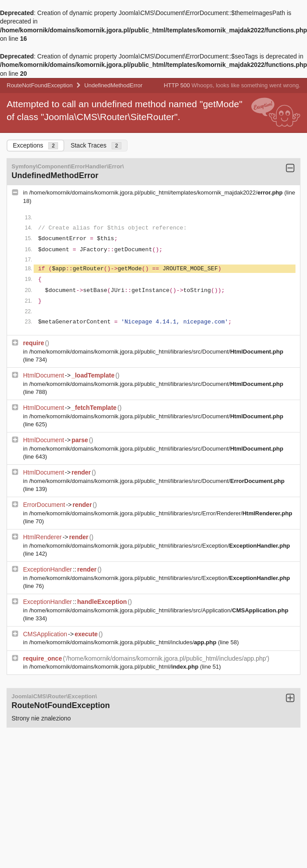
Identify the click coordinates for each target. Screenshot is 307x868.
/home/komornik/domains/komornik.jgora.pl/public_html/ (115, 667)
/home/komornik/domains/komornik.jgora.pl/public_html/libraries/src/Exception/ (160, 546)
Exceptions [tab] (35, 146)
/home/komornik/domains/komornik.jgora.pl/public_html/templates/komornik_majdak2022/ (157, 193)
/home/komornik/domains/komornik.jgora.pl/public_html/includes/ (124, 642)
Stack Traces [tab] (96, 146)
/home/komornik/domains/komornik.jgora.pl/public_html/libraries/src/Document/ (156, 352)
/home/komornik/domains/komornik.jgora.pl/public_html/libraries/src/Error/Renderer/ (161, 513)
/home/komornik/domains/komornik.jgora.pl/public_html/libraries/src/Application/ (159, 610)
